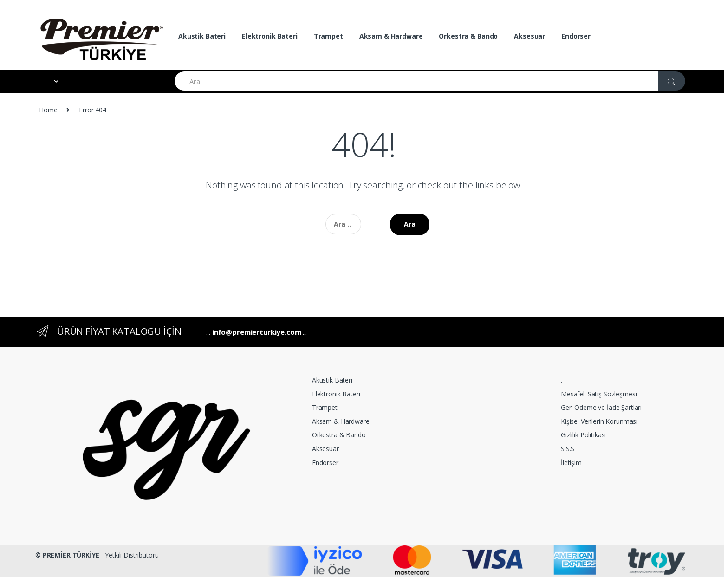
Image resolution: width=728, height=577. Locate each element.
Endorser (576, 36)
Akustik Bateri (202, 36)
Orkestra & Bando (468, 36)
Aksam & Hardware (391, 36)
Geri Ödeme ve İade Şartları (601, 407)
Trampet (328, 36)
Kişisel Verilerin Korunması (599, 421)
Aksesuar (530, 36)
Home (48, 110)
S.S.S (568, 449)
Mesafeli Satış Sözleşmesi (599, 394)
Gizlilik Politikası (583, 435)
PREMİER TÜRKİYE (71, 555)
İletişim (571, 463)
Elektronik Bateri (270, 36)
